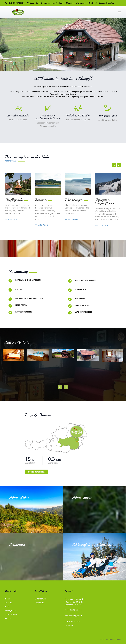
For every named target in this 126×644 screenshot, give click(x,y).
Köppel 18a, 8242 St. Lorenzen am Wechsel (45, 3)
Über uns (9, 603)
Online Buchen (11, 614)
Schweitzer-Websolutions (110, 639)
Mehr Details (11, 161)
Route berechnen (37, 472)
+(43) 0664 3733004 (73, 610)
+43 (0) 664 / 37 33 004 (15, 3)
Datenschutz (40, 599)
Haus (7, 607)
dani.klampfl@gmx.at (76, 3)
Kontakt (8, 618)
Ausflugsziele (11, 611)
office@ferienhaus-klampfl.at (101, 3)
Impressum (40, 603)
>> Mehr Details (12, 219)
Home (8, 599)
